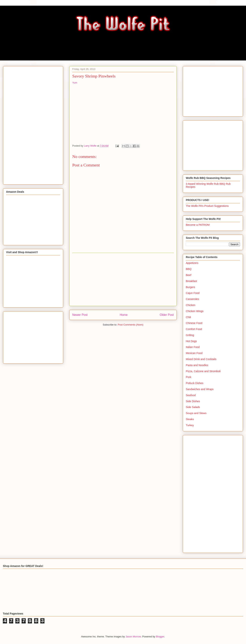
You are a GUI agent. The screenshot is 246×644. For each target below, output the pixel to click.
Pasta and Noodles (197, 365)
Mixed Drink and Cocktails (201, 359)
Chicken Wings (195, 311)
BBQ (189, 269)
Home (124, 315)
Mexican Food (194, 353)
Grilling (190, 335)
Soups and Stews (196, 413)
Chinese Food (194, 323)
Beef (189, 275)
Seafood (191, 395)
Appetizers (192, 263)
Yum (75, 83)
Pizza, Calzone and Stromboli (203, 371)
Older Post (167, 315)
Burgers (190, 287)
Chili (188, 317)
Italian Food (193, 347)
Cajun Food (193, 293)
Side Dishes (193, 401)
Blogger (160, 637)
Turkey (190, 425)
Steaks (190, 419)
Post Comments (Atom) (130, 325)
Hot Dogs (191, 341)
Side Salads (193, 407)
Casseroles (192, 299)
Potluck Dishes (195, 383)
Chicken (191, 305)
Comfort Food (194, 329)
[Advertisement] (123, 279)
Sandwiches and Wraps (200, 389)
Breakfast (191, 281)
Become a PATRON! (198, 225)
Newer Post (80, 315)
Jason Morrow (133, 637)
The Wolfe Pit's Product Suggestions (207, 206)
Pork (189, 377)
